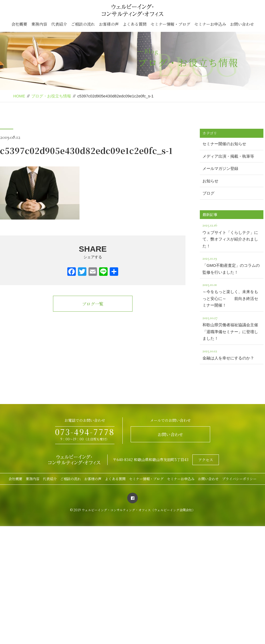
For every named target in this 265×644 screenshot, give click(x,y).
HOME (19, 96)
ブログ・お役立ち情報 (51, 96)
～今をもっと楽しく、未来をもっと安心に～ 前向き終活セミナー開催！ (232, 294)
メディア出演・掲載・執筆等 (228, 156)
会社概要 (19, 24)
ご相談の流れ (83, 24)
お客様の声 (109, 24)
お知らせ (210, 181)
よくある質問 (135, 24)
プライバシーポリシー (239, 479)
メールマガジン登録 (220, 168)
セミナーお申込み (210, 24)
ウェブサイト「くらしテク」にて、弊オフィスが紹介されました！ (232, 235)
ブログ (208, 193)
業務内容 (39, 24)
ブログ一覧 (93, 304)
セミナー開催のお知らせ (224, 144)
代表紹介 (59, 24)
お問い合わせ (242, 24)
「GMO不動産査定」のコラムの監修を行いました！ (232, 265)
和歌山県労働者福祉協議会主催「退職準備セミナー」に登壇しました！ (232, 327)
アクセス (206, 460)
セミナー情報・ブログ (170, 24)
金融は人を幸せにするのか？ (232, 354)
